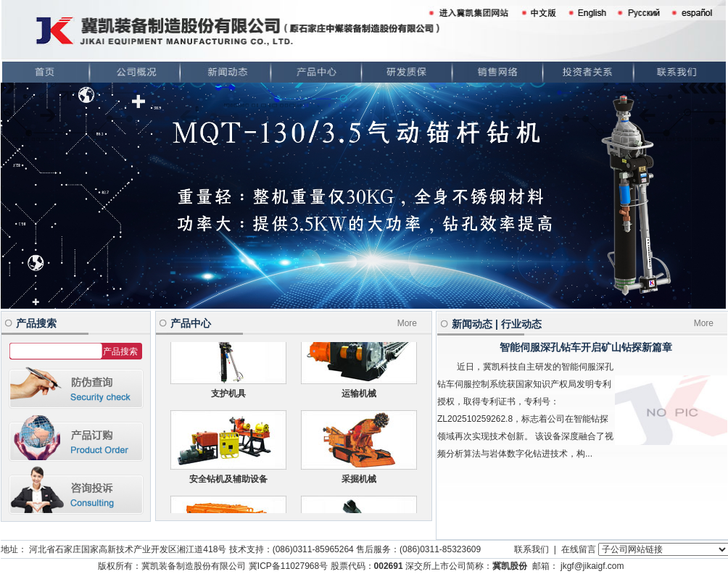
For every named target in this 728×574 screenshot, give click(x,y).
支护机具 (228, 396)
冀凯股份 (510, 566)
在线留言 (579, 549)
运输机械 (359, 396)
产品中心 (191, 323)
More (407, 323)
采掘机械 (359, 481)
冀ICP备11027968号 (288, 566)
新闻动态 (472, 324)
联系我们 (531, 549)
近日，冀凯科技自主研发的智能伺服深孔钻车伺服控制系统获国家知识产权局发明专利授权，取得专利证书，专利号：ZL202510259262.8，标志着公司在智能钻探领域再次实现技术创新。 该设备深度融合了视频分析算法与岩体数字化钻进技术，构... (525, 410)
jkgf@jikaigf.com (592, 566)
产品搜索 (36, 323)
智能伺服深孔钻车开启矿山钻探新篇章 (586, 347)
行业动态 (521, 324)
